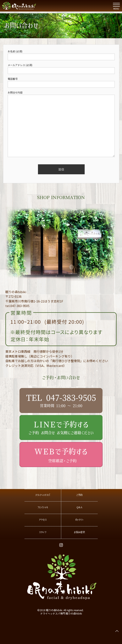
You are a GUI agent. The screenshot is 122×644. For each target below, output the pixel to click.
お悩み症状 (79, 532)
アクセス (43, 520)
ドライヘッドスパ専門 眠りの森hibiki (61, 613)
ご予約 (79, 495)
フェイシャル (43, 507)
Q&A (79, 507)
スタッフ (43, 532)
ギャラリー (79, 520)
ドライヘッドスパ (43, 495)
